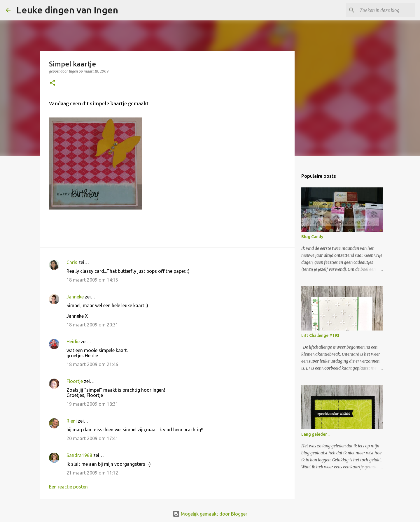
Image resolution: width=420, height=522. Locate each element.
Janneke (75, 297)
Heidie (73, 342)
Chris (72, 262)
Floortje (75, 381)
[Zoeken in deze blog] (385, 10)
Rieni (72, 421)
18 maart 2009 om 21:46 (92, 364)
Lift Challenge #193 (320, 335)
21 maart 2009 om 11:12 (92, 473)
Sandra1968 (79, 455)
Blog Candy (312, 237)
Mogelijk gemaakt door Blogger (210, 514)
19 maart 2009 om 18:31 (92, 404)
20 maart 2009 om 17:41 (92, 438)
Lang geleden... (316, 434)
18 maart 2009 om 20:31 (92, 325)
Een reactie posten (68, 487)
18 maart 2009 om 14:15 (92, 280)
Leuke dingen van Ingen (67, 10)
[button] (52, 83)
